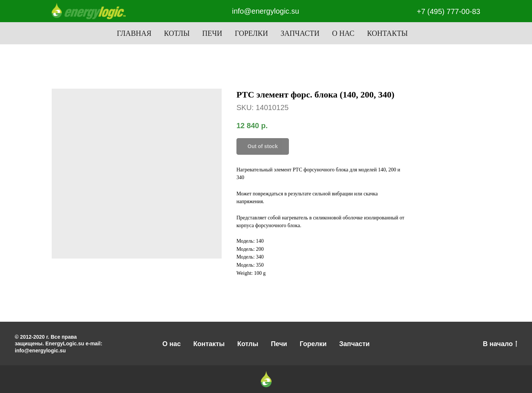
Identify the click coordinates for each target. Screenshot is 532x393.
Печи (212, 33)
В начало (500, 344)
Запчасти (300, 33)
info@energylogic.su (266, 11)
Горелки (251, 33)
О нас (343, 33)
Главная (134, 33)
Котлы (177, 33)
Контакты (387, 33)
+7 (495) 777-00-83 (449, 11)
